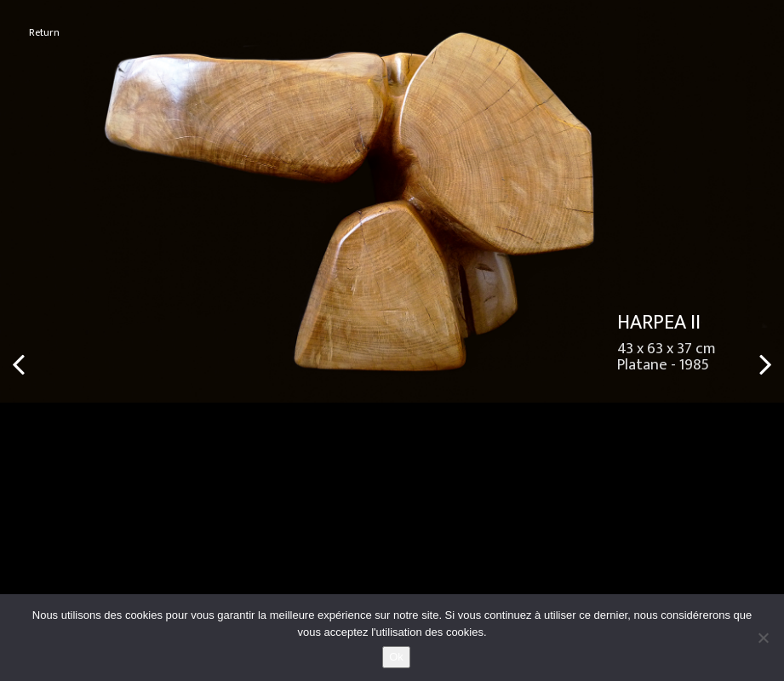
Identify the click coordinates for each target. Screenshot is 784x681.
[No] (763, 638)
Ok (396, 657)
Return (44, 33)
